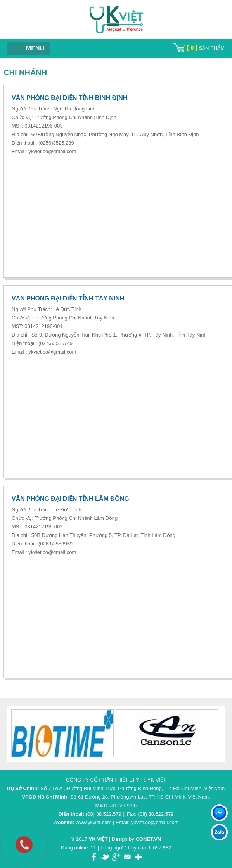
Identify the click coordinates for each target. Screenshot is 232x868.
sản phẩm (206, 48)
